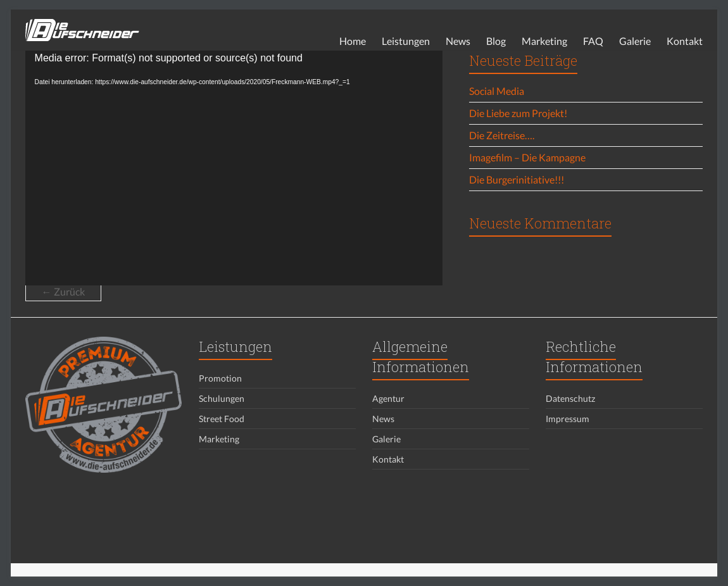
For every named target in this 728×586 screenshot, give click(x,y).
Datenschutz (570, 398)
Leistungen (406, 41)
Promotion (220, 378)
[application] (234, 168)
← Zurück (63, 291)
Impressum (568, 419)
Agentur (388, 398)
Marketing (544, 41)
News (458, 41)
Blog (496, 41)
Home (353, 41)
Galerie (635, 41)
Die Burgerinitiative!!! (517, 179)
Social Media (497, 91)
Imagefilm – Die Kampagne (527, 157)
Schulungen (222, 398)
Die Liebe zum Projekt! (518, 113)
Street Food (222, 419)
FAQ (593, 41)
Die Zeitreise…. (502, 135)
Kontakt (685, 41)
